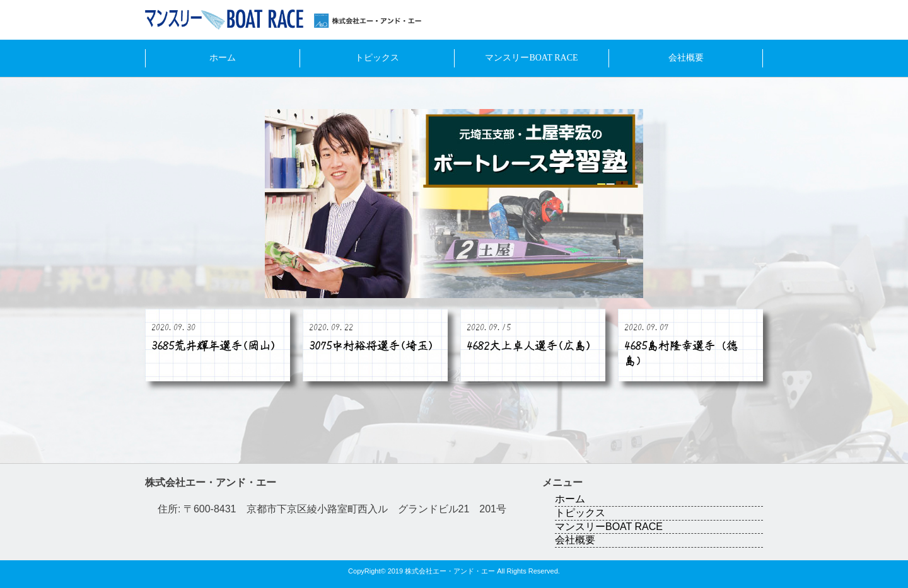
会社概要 (686, 58)
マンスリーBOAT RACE (531, 58)
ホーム (223, 58)
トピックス (377, 58)
